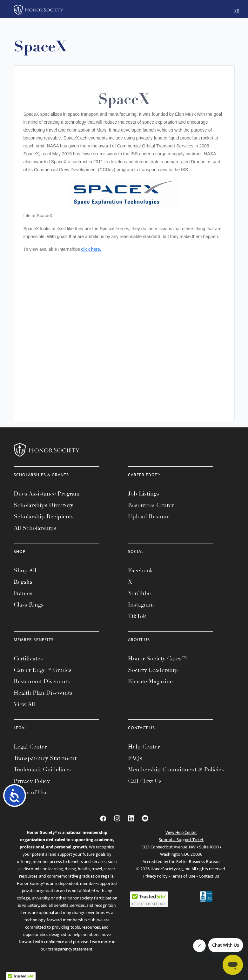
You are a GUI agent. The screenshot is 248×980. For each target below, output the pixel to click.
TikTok (137, 616)
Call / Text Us (145, 781)
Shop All (25, 570)
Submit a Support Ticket (181, 840)
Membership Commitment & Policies (176, 769)
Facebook (141, 570)
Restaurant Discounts (42, 681)
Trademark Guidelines (42, 769)
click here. (91, 249)
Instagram (141, 605)
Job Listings (144, 494)
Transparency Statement (45, 758)
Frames (23, 593)
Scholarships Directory (44, 505)
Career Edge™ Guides (43, 670)
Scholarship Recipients (44, 516)
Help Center (144, 747)
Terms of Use (31, 792)
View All (24, 704)
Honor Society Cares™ (158, 659)
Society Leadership (153, 670)
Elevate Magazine (150, 681)
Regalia (23, 582)
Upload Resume (149, 516)
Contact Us (209, 876)
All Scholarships (35, 528)
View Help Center (181, 832)
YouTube (139, 593)
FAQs (135, 758)
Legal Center (30, 747)
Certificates (28, 659)
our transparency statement (67, 949)
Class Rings (29, 605)
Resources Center (151, 505)
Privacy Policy (32, 781)
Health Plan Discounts (43, 693)
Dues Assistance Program (47, 494)
